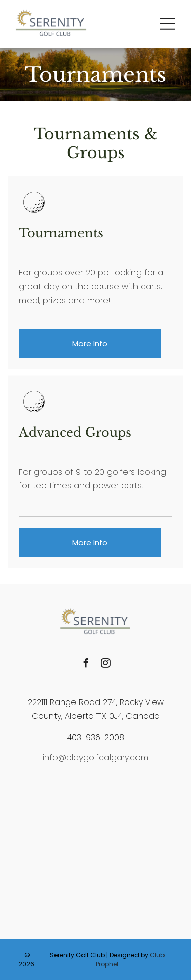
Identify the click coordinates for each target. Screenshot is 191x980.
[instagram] (105, 665)
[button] (168, 24)
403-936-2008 (96, 737)
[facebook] (86, 665)
